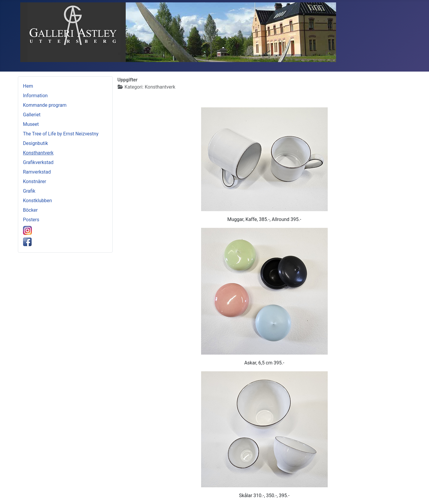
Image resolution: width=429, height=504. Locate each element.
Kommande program (45, 105)
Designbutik (35, 143)
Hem (28, 86)
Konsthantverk (38, 153)
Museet (31, 124)
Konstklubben (37, 201)
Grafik (29, 191)
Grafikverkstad (38, 162)
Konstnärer (35, 181)
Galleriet (32, 115)
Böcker (30, 210)
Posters (31, 220)
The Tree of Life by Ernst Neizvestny (61, 134)
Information (35, 96)
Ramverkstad (37, 172)
